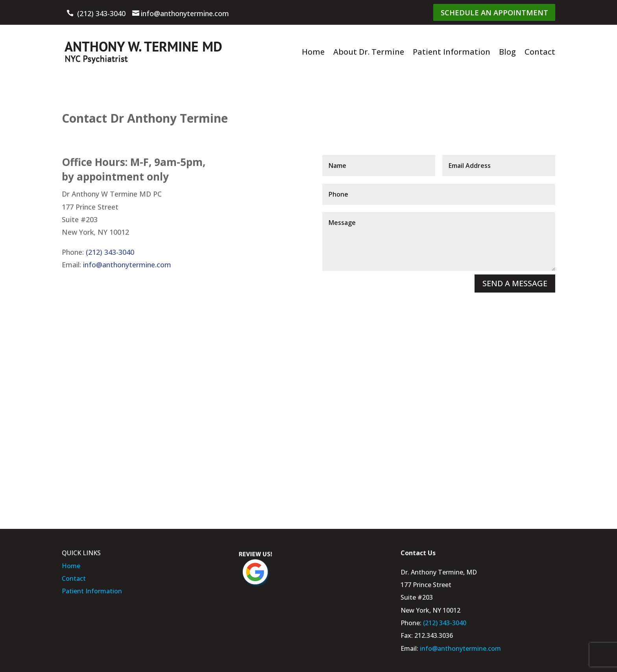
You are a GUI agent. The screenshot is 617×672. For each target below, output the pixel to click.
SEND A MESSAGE (515, 283)
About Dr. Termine (369, 51)
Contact (540, 51)
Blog (507, 51)
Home (313, 51)
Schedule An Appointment (495, 12)
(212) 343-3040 (101, 13)
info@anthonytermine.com (185, 13)
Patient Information (452, 51)
